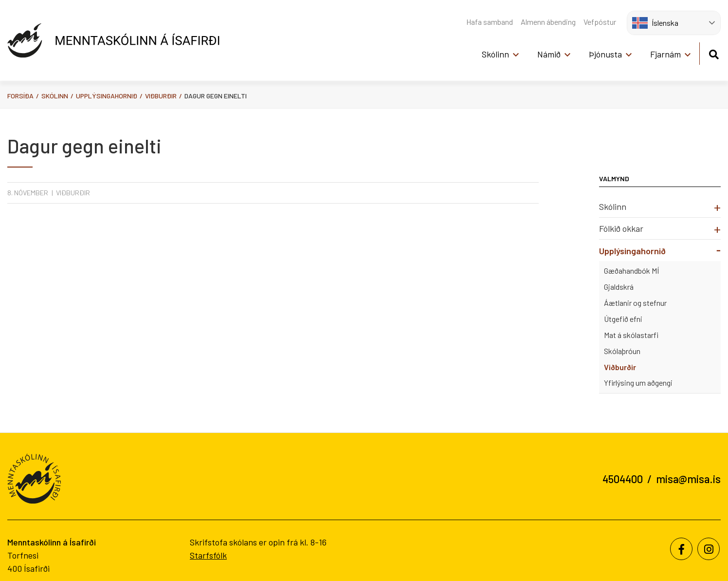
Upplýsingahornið (107, 96)
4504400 (623, 479)
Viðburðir (161, 96)
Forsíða (20, 96)
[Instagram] (709, 549)
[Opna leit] (714, 53)
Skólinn (55, 96)
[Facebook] (681, 549)
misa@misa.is (688, 479)
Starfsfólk (208, 555)
